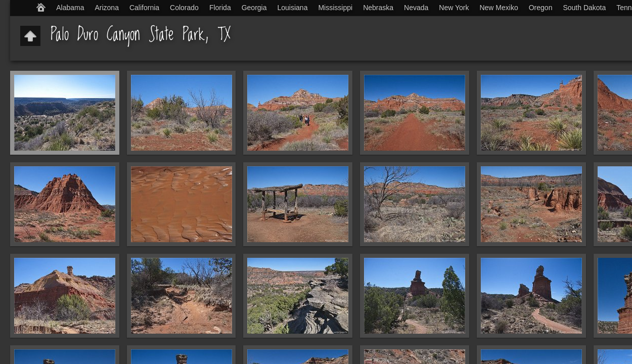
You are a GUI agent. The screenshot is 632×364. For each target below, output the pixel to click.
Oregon (541, 8)
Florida (220, 8)
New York (454, 8)
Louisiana (293, 8)
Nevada (416, 8)
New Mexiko (499, 8)
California (144, 8)
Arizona (106, 8)
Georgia (254, 8)
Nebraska (378, 8)
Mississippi (335, 8)
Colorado (184, 8)
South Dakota (584, 8)
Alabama (70, 8)
